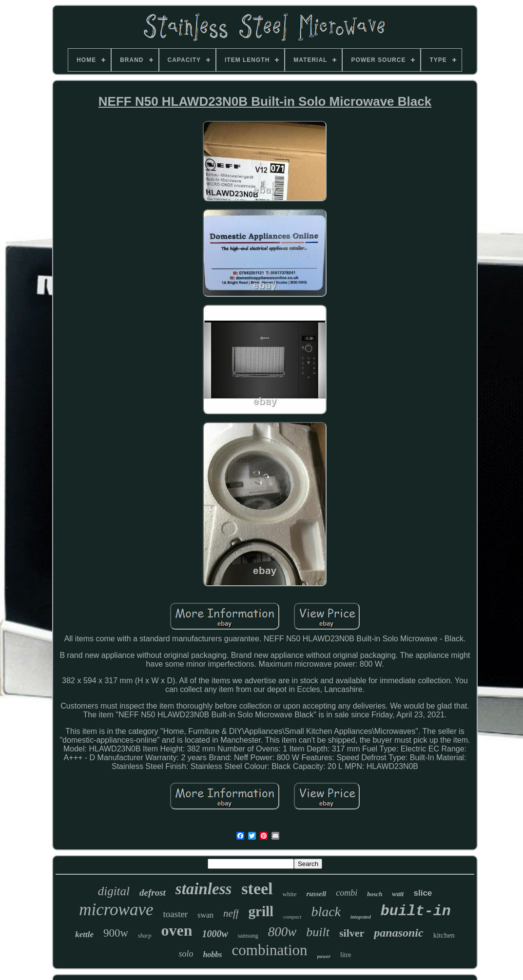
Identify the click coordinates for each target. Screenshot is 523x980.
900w (116, 933)
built (318, 932)
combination (270, 950)
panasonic (398, 933)
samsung (248, 936)
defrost (153, 893)
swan (205, 915)
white (290, 894)
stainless (204, 889)
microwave (116, 910)
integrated (361, 917)
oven (176, 930)
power (324, 956)
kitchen (444, 935)
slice (423, 893)
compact (292, 917)
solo (186, 954)
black (326, 912)
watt (398, 894)
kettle (84, 934)
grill (261, 911)
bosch (375, 894)
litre (346, 955)
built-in (416, 911)
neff (231, 913)
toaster (176, 914)
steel (257, 889)
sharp (145, 936)
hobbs (212, 954)
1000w (215, 934)
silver (352, 933)
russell (316, 894)
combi (347, 893)
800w (282, 932)
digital (114, 891)
